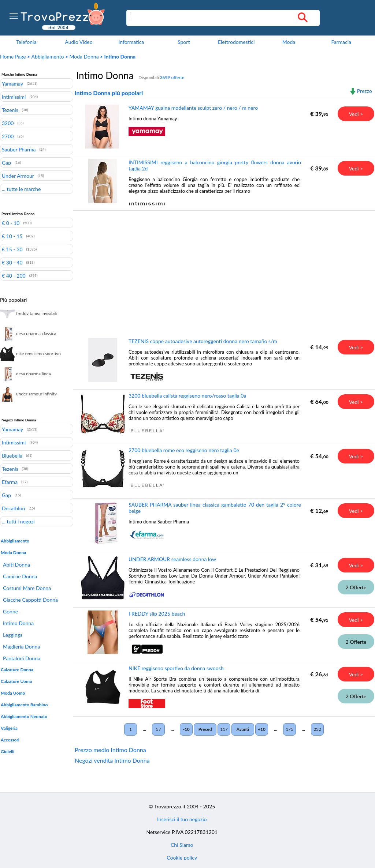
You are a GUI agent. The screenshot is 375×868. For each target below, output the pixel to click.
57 (159, 729)
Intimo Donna (18, 623)
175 (289, 729)
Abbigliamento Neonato (24, 716)
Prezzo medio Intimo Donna (110, 750)
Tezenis (10, 110)
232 (317, 729)
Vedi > (356, 114)
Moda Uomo (13, 693)
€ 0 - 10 (11, 223)
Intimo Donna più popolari (109, 93)
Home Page (13, 57)
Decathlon (13, 508)
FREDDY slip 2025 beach (157, 614)
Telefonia (26, 42)
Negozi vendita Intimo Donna (112, 760)
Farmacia (341, 42)
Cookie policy (182, 858)
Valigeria (9, 728)
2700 (8, 136)
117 (224, 729)
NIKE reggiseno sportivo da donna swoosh (176, 668)
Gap (6, 162)
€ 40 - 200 (14, 275)
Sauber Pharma (19, 149)
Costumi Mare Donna (27, 588)
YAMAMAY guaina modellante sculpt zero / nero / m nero (193, 108)
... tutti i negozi (18, 521)
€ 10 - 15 (12, 236)
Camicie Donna (20, 576)
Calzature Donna (17, 670)
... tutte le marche (21, 189)
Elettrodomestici (236, 42)
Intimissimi (14, 97)
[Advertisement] (223, 269)
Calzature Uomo (16, 681)
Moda (289, 42)
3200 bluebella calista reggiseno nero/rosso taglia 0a (187, 396)
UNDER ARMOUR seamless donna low (172, 559)
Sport (184, 42)
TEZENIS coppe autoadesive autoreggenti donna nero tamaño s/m (203, 341)
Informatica (131, 42)
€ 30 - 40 (12, 262)
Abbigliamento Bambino (24, 705)
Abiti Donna (16, 565)
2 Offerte (356, 587)
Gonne (10, 611)
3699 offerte (172, 77)
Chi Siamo (182, 845)
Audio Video (79, 42)
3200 (8, 123)
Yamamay (12, 83)
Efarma (10, 482)
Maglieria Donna (21, 647)
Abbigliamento (48, 57)
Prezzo (365, 91)
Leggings (13, 635)
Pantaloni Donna (22, 658)
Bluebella (12, 455)
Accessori (10, 740)
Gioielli (8, 751)
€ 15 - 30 (12, 249)
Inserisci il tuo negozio (182, 819)
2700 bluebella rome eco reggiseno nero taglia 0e (184, 450)
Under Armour (18, 176)
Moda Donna (84, 57)
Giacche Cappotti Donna (30, 600)
